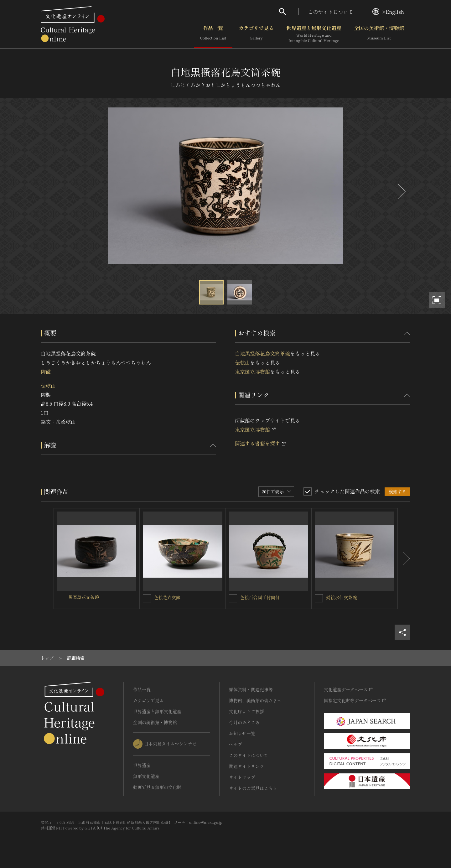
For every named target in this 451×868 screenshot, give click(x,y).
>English (388, 12)
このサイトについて (331, 12)
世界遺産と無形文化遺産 (314, 34)
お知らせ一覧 (242, 733)
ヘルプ (236, 744)
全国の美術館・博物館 (379, 34)
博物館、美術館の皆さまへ (255, 700)
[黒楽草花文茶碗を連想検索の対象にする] (61, 598)
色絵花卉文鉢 (167, 597)
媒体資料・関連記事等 (251, 689)
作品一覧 (213, 34)
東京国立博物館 (252, 372)
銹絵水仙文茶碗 (341, 597)
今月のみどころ (244, 722)
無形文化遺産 (146, 776)
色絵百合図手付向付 (260, 597)
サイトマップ (242, 777)
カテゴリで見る (256, 34)
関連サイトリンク (246, 766)
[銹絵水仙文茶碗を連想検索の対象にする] (319, 598)
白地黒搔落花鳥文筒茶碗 (262, 353)
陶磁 (46, 372)
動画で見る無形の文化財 (157, 787)
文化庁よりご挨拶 (246, 711)
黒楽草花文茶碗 (84, 597)
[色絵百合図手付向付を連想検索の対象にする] (233, 598)
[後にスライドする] (401, 191)
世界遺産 (142, 765)
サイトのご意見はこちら (253, 788)
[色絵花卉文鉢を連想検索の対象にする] (147, 598)
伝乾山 (48, 386)
